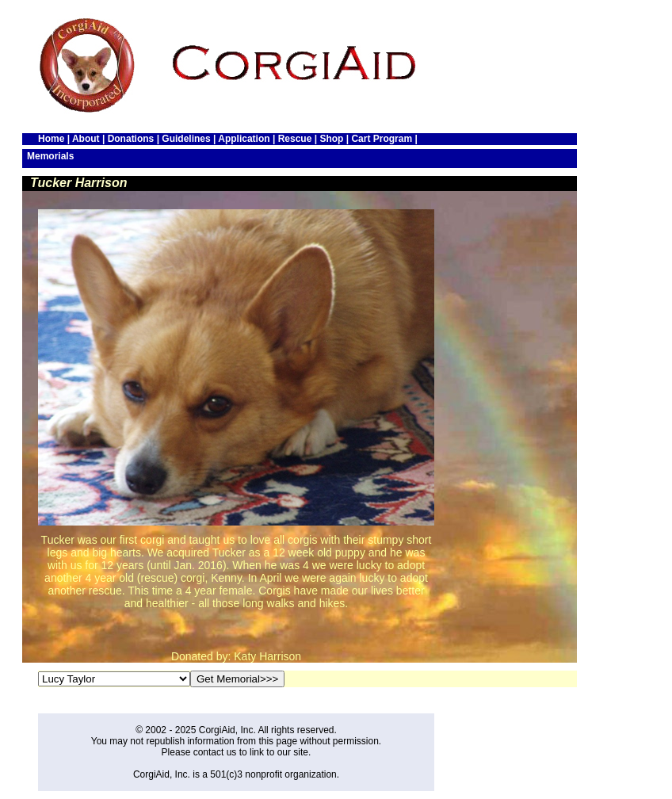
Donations (131, 139)
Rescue (295, 139)
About (86, 139)
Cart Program (382, 139)
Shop (331, 139)
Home (51, 139)
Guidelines (186, 139)
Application (244, 139)
